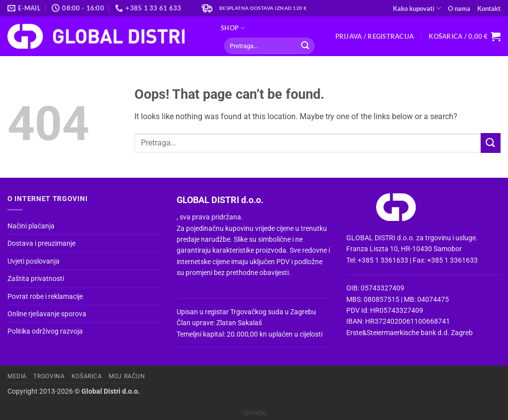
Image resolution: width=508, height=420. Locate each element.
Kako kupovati (417, 8)
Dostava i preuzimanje (41, 243)
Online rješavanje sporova (47, 314)
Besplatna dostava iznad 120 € (263, 8)
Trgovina (49, 376)
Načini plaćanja (31, 226)
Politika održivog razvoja (45, 331)
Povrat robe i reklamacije (45, 296)
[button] (375, 36)
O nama (459, 8)
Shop (233, 28)
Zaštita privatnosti (36, 279)
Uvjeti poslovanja (33, 261)
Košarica (87, 376)
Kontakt (489, 8)
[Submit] (305, 46)
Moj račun (127, 376)
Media (17, 376)
